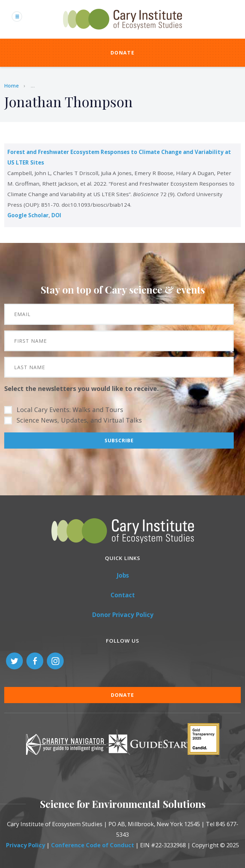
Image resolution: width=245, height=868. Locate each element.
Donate (122, 53)
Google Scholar (28, 215)
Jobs (123, 575)
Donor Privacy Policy (123, 615)
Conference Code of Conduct (93, 845)
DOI (56, 215)
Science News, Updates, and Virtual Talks (79, 420)
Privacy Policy (26, 845)
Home (11, 86)
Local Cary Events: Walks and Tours (70, 410)
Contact (123, 595)
